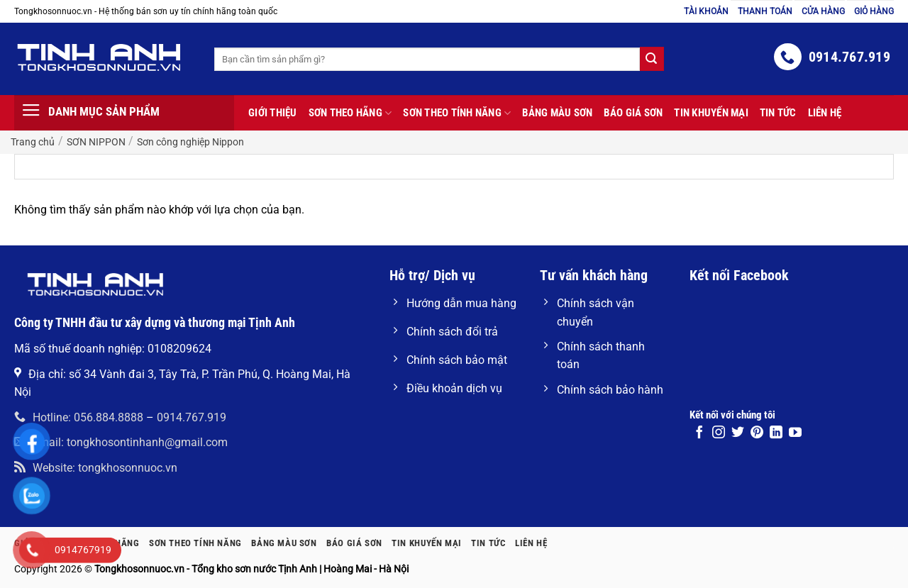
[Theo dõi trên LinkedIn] (776, 433)
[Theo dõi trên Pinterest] (757, 433)
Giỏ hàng (874, 11)
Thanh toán (765, 11)
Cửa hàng (823, 11)
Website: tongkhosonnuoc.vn (96, 468)
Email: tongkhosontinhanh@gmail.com (121, 442)
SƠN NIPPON (96, 142)
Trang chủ (33, 142)
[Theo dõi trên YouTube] (795, 433)
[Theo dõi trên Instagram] (719, 433)
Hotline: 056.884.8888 (79, 417)
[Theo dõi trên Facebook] (699, 433)
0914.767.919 (192, 417)
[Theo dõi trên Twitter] (738, 433)
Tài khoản (706, 11)
